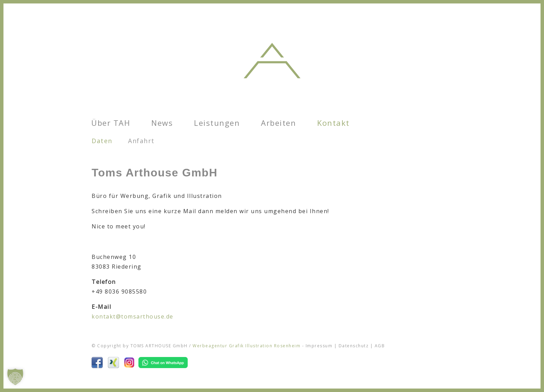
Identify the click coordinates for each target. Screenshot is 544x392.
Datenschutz (354, 346)
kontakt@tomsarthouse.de (133, 316)
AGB (380, 346)
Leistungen (217, 123)
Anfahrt (141, 141)
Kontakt (333, 123)
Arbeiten (278, 123)
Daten (102, 141)
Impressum (319, 346)
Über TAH (111, 123)
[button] (15, 377)
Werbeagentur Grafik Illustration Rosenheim (246, 346)
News (162, 123)
